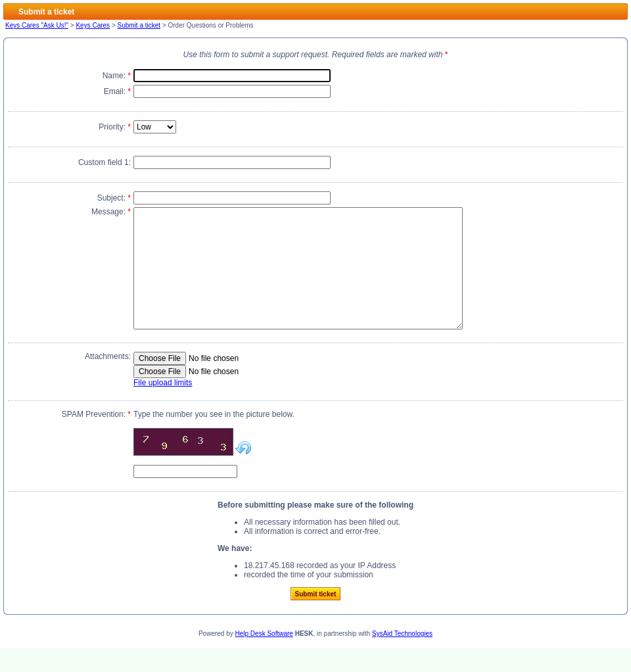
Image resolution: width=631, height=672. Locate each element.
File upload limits (163, 406)
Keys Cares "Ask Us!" (37, 25)
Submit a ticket (139, 25)
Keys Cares (93, 25)
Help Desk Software (264, 657)
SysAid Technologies (402, 657)
